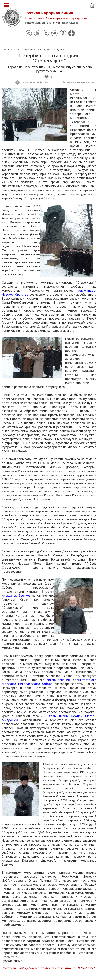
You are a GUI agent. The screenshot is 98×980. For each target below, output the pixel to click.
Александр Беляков (16, 596)
